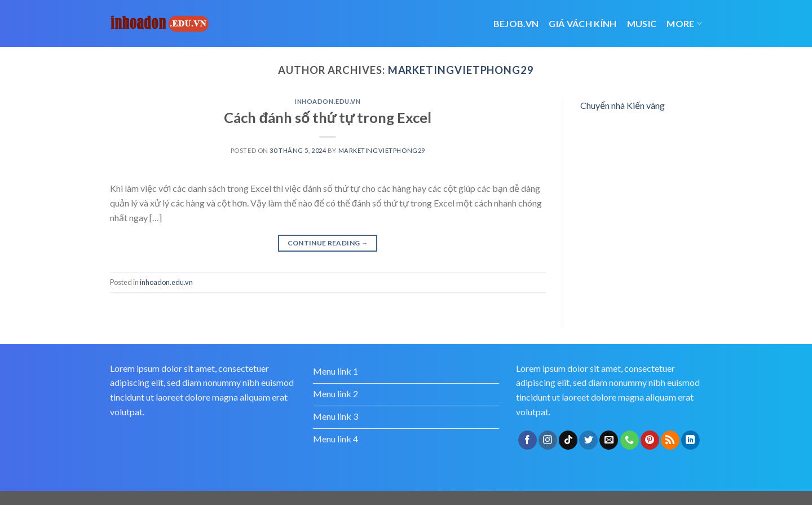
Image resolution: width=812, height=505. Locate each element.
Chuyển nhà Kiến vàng (623, 105)
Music (642, 23)
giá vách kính (582, 23)
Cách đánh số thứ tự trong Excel (328, 117)
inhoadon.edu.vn (328, 101)
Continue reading (328, 243)
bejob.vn (516, 23)
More (684, 23)
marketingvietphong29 (461, 70)
